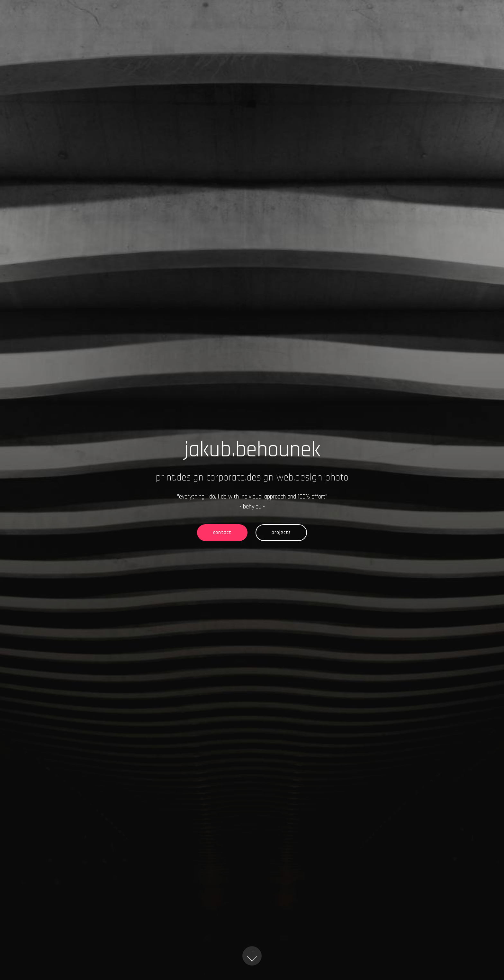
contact (222, 532)
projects (281, 532)
